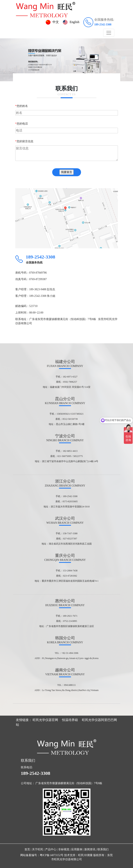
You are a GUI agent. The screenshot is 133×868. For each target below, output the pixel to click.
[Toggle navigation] (109, 33)
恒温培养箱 (70, 720)
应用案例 (77, 849)
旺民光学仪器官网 (45, 720)
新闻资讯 (90, 849)
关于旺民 (38, 849)
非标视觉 (64, 849)
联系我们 (103, 849)
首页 (27, 849)
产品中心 (51, 849)
